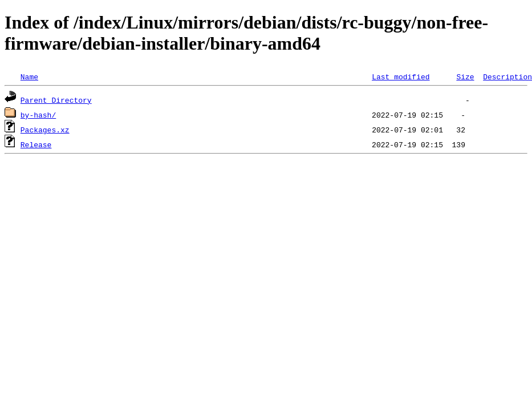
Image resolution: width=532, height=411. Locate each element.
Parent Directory (56, 100)
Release (36, 144)
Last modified (401, 76)
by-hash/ (38, 115)
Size (465, 76)
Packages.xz (45, 130)
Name (29, 76)
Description (507, 76)
